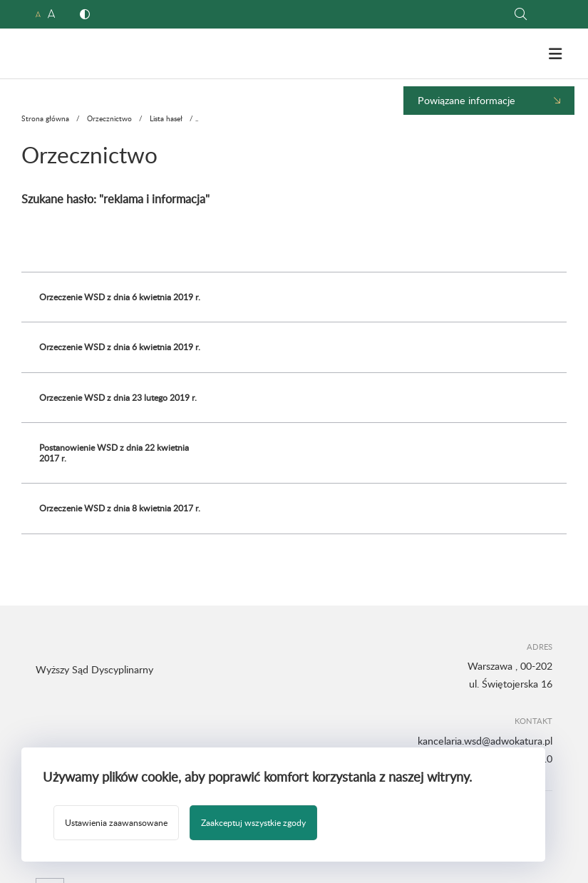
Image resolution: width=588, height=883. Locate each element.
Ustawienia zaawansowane (116, 822)
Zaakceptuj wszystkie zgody (253, 822)
